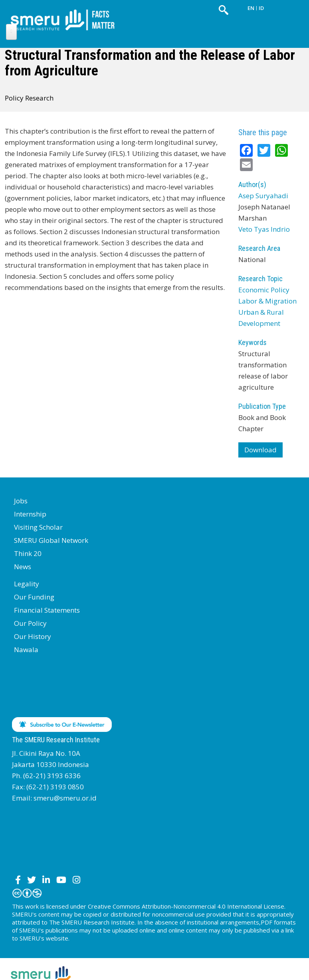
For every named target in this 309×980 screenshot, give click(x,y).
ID (261, 8)
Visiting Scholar (38, 527)
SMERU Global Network (51, 540)
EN (251, 8)
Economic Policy (264, 290)
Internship (30, 514)
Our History (33, 636)
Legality (27, 584)
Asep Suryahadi (263, 196)
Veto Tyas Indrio (264, 229)
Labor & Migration (267, 301)
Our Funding (34, 597)
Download (260, 450)
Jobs (21, 501)
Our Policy (30, 623)
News (23, 567)
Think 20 (28, 553)
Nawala (26, 650)
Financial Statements (47, 610)
